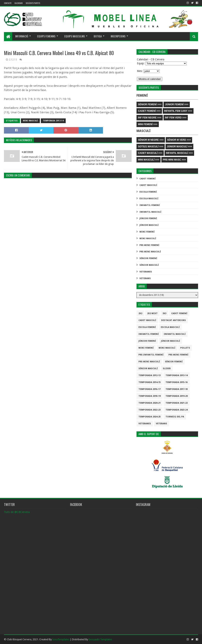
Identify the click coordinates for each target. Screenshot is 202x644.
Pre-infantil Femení (151, 355)
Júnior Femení (148, 218)
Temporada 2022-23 (150, 410)
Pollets (185, 348)
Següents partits (33, 3)
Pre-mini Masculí (150, 252)
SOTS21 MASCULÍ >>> (151, 147)
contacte (8, 3)
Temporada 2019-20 (177, 396)
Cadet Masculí (148, 185)
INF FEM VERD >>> (176, 118)
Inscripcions (118, 36)
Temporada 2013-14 (53, 121)
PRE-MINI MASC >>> (174, 160)
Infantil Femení (150, 205)
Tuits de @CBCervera (17, 512)
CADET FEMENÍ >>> (149, 111)
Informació (22, 36)
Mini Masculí (30, 121)
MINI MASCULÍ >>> (149, 160)
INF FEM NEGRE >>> (150, 118)
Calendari (19, 3)
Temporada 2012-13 (150, 375)
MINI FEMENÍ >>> (148, 124)
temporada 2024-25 (150, 417)
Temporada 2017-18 (177, 389)
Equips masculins (75, 36)
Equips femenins (46, 36)
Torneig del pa (175, 417)
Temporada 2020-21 (150, 403)
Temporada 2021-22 (177, 403)
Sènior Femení (148, 258)
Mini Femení (147, 232)
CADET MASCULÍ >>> (150, 153)
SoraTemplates (61, 639)
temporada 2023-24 (177, 410)
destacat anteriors (173, 320)
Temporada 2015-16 (177, 382)
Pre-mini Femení (149, 245)
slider (167, 369)
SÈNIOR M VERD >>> (179, 140)
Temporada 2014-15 (150, 382)
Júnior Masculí (149, 225)
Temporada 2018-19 (150, 396)
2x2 (140, 313)
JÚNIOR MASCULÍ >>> (180, 147)
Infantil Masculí (150, 212)
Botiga (98, 36)
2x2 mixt (152, 313)
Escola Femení (148, 192)
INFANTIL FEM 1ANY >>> (178, 111)
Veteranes (146, 272)
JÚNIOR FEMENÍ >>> (177, 104)
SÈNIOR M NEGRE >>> (151, 140)
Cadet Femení (148, 179)
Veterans (145, 278)
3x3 (164, 313)
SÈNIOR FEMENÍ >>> (150, 104)
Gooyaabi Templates (100, 639)
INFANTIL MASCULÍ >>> (179, 153)
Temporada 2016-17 (150, 389)
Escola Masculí (149, 199)
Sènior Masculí (149, 265)
